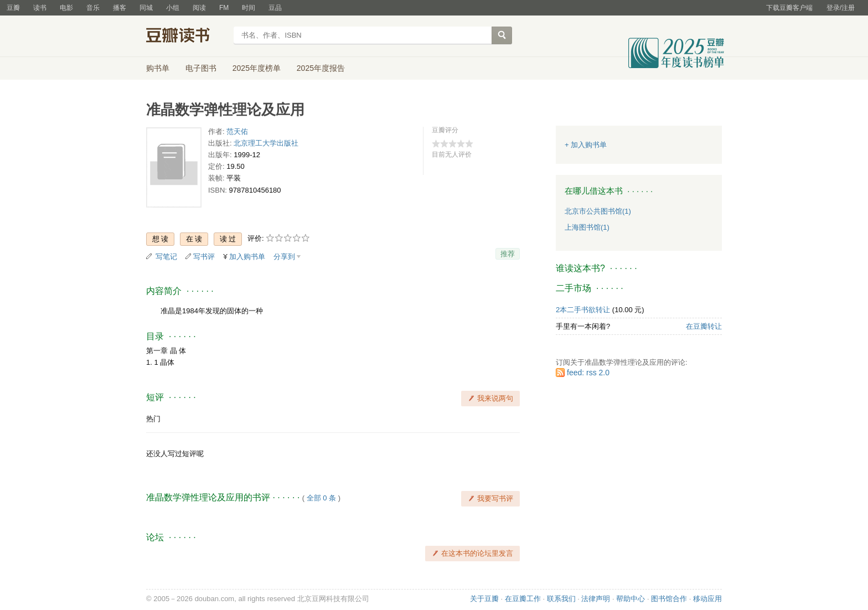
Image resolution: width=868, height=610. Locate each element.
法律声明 (596, 599)
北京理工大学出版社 (266, 143)
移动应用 (707, 599)
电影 (66, 8)
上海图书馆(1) (587, 227)
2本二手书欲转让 (583, 310)
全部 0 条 (321, 498)
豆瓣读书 (186, 37)
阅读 (199, 8)
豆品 (275, 8)
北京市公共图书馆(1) (598, 211)
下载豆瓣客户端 (789, 8)
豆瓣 (13, 8)
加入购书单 (247, 257)
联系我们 (561, 599)
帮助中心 (631, 599)
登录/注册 (841, 8)
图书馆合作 (669, 599)
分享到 (284, 257)
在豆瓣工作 (523, 599)
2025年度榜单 (257, 68)
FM (224, 8)
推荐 (508, 254)
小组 (173, 8)
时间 (249, 8)
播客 (120, 8)
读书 (40, 8)
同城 (146, 8)
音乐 (93, 8)
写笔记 (166, 257)
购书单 (158, 68)
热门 (153, 419)
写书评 (204, 257)
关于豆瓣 (484, 599)
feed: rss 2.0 (588, 373)
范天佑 (237, 131)
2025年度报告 (321, 68)
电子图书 (201, 68)
